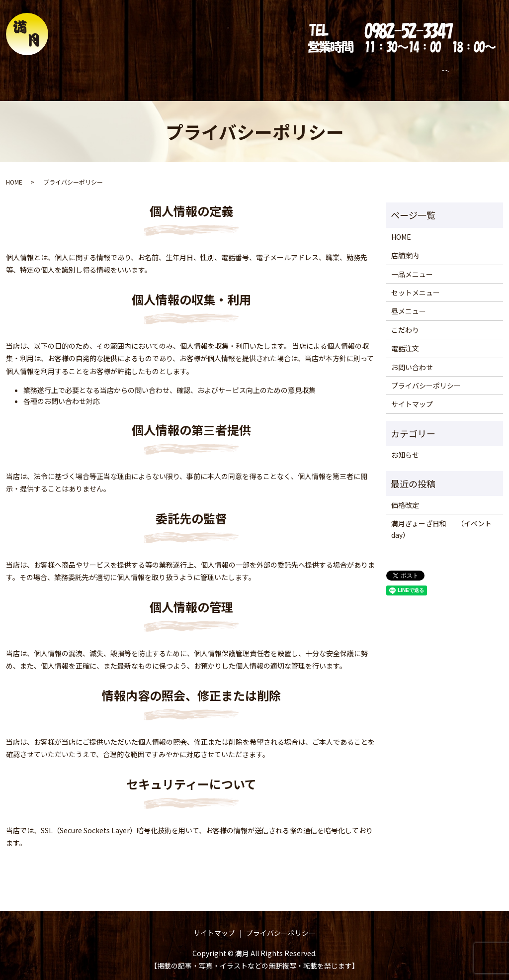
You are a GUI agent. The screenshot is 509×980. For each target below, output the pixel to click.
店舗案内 (111, 76)
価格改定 (405, 495)
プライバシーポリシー (426, 376)
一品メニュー (160, 76)
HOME (73, 76)
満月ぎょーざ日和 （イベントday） (441, 519)
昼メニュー (274, 76)
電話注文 (361, 76)
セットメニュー (219, 76)
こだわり (320, 76)
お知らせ (405, 445)
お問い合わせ (410, 76)
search (449, 76)
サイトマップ (412, 394)
